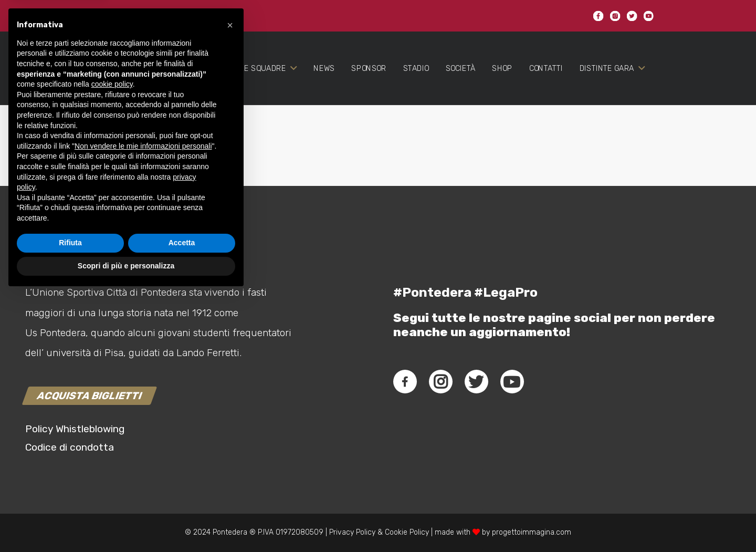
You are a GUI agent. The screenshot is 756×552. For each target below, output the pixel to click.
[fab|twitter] (476, 382)
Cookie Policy (407, 532)
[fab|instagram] (440, 382)
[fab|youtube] (512, 382)
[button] (230, 283)
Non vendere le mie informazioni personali (143, 403)
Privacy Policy (351, 532)
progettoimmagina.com (532, 532)
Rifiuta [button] (70, 501)
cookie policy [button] (112, 342)
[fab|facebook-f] (405, 382)
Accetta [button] (182, 501)
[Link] (69, 85)
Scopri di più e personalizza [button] (126, 523)
